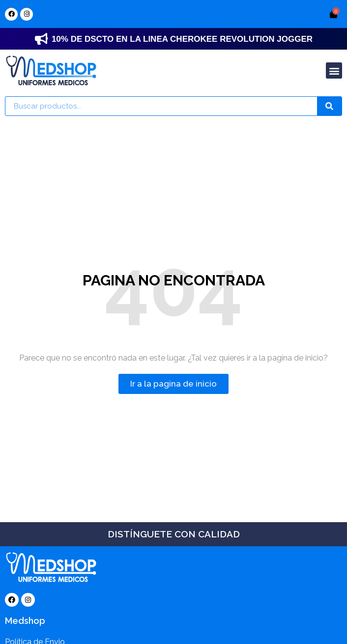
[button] (334, 70)
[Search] (329, 106)
